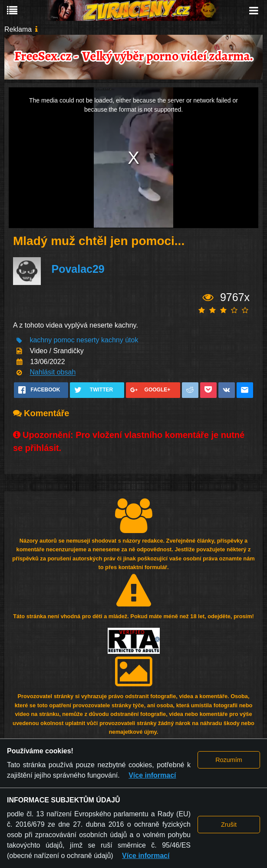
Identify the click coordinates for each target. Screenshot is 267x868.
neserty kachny (100, 340)
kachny (41, 340)
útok (132, 340)
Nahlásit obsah (53, 373)
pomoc (64, 340)
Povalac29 (78, 269)
